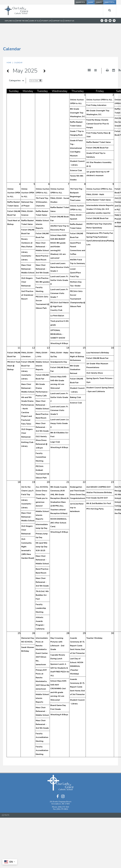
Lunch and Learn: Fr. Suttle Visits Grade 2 (59, 379)
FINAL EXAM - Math (95, 176)
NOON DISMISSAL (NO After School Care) (59, 505)
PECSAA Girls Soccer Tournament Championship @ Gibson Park (78, 281)
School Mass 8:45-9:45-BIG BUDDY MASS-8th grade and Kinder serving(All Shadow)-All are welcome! (59, 229)
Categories (17, 62)
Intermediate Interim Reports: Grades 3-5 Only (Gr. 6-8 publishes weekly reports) (100, 191)
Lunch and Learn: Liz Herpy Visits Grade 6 (60, 405)
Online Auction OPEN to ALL (99, 82)
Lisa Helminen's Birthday (98, 335)
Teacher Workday (94, 620)
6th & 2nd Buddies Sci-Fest (99, 485)
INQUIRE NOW (68, 2)
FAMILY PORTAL (109, 2)
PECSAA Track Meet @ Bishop (14, 348)
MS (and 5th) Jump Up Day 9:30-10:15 (41, 529)
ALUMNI (82, 2)
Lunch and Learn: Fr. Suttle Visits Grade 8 (59, 262)
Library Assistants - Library (27, 238)
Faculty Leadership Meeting (41, 590)
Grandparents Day (59, 344)
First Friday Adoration (96, 87)
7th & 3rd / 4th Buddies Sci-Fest (42, 577)
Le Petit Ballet (57, 298)
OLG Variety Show (95, 355)
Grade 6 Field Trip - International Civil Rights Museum (76, 130)
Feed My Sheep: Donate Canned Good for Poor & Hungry (97, 106)
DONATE (95, 2)
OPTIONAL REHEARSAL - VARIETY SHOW (58, 316)
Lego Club (55, 424)
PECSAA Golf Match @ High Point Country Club (60, 288)
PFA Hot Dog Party (95, 491)
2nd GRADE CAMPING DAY (99, 469)
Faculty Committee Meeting (41, 439)
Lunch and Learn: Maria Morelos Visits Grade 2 (60, 249)
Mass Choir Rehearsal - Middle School (28, 251)
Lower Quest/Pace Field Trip (75, 255)
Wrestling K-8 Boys (59, 325)
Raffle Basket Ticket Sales (99, 124)
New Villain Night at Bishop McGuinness (77, 338)
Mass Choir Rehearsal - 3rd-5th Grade (42, 251)
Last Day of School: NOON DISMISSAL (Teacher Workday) (77, 648)
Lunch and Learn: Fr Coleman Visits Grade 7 (59, 275)
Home (9, 45)
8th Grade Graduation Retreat (75, 352)
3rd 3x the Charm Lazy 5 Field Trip (27, 473)
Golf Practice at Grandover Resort (27, 277)
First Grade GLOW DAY (97, 480)
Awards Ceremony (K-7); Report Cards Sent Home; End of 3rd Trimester (77, 628)
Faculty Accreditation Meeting (42, 719)
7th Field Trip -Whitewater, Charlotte (43, 184)
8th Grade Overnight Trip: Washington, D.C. (78, 95)
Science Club (76, 152)
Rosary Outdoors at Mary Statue (27, 225)
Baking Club (75, 379)
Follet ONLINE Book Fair (97, 130)
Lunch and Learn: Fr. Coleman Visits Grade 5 (59, 392)
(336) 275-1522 (64, 789)
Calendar (18, 45)
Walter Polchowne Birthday (99, 474)
